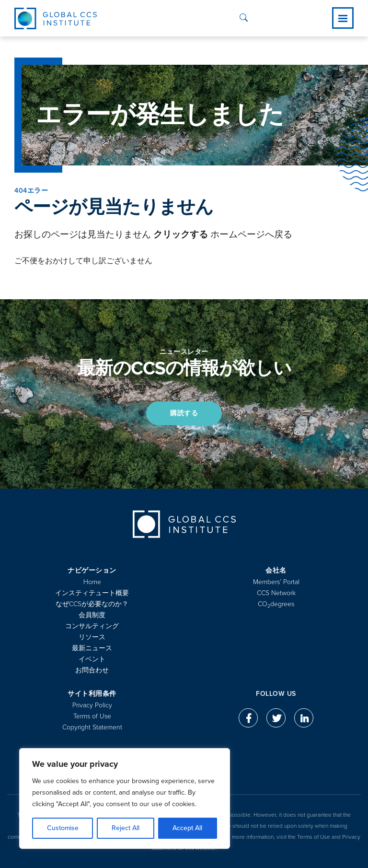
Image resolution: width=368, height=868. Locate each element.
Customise (63, 828)
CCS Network (276, 593)
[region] (125, 798)
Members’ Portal (276, 582)
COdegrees (276, 604)
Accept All (187, 828)
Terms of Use (92, 716)
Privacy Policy (92, 705)
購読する (184, 413)
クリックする (181, 235)
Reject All (126, 828)
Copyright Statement (92, 727)
